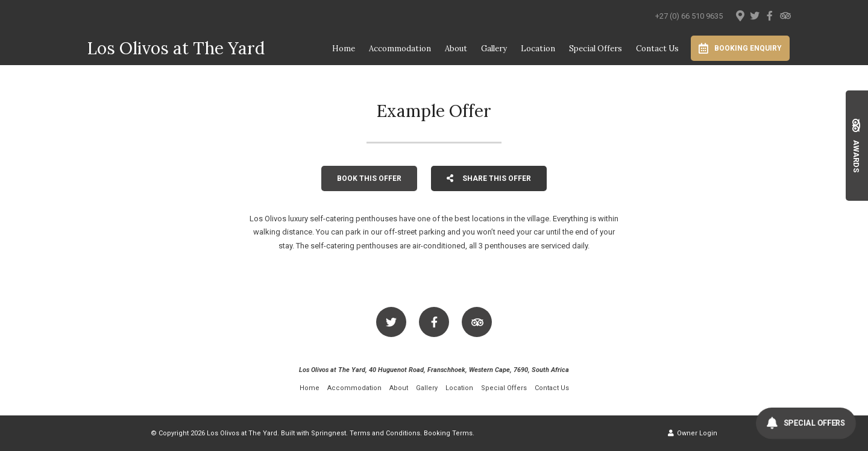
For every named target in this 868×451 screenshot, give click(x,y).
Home (344, 49)
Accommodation (400, 49)
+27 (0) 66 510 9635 (689, 16)
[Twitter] (755, 16)
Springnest (329, 433)
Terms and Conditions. (386, 433)
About (456, 49)
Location (538, 49)
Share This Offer (489, 178)
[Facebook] (770, 16)
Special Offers (596, 49)
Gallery (494, 49)
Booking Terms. (449, 433)
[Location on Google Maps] (740, 15)
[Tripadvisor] (785, 16)
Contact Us (657, 49)
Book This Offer (369, 178)
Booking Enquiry (740, 48)
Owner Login (693, 433)
